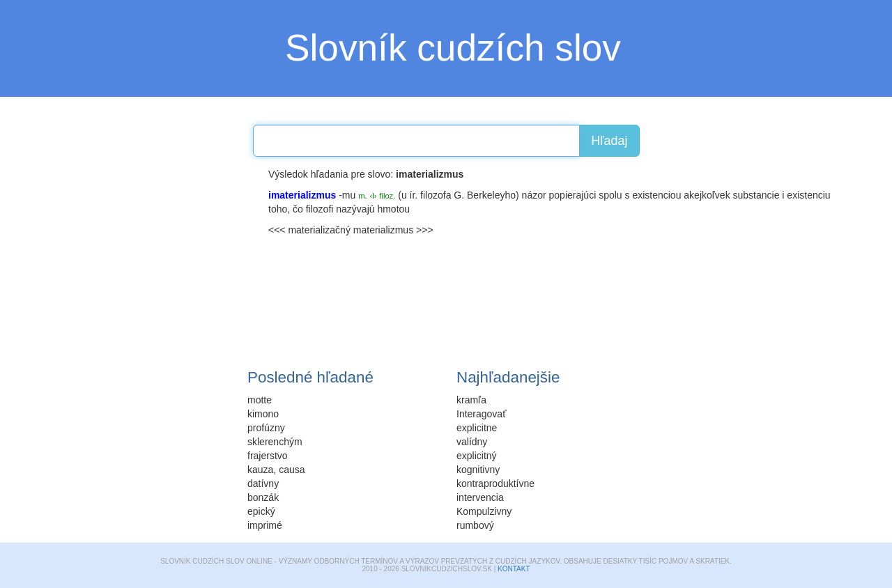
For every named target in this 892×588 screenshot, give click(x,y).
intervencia (480, 497)
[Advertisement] (153, 254)
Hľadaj (609, 141)
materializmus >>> (393, 230)
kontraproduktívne (495, 483)
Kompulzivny (484, 511)
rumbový (475, 525)
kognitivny (478, 470)
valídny (472, 442)
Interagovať (481, 414)
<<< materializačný (309, 230)
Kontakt (514, 569)
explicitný (477, 456)
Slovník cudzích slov (453, 48)
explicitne (477, 428)
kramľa (471, 400)
